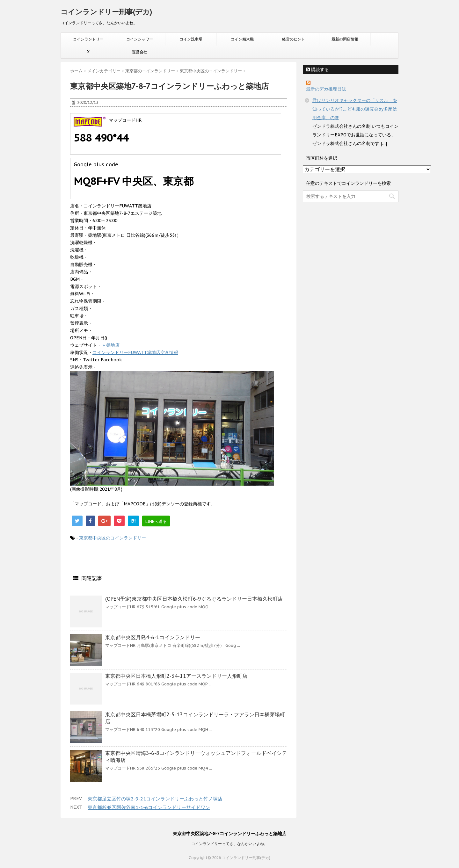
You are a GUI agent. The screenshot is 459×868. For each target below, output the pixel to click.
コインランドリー (88, 39)
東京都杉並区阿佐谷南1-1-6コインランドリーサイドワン (149, 807)
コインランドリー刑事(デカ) (106, 12)
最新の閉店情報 (345, 39)
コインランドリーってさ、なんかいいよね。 (229, 844)
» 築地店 (110, 345)
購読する (317, 69)
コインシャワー (140, 39)
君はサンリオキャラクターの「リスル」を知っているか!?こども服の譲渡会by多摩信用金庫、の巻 (355, 109)
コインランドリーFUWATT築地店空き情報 (135, 352)
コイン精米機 (242, 39)
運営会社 (140, 52)
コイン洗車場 (191, 39)
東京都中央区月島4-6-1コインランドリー (153, 637)
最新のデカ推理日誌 (326, 89)
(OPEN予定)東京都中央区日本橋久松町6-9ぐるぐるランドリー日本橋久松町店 (194, 599)
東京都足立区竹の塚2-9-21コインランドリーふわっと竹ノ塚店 (155, 799)
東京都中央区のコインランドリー (113, 538)
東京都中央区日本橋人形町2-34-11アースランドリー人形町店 (176, 676)
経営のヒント (294, 39)
